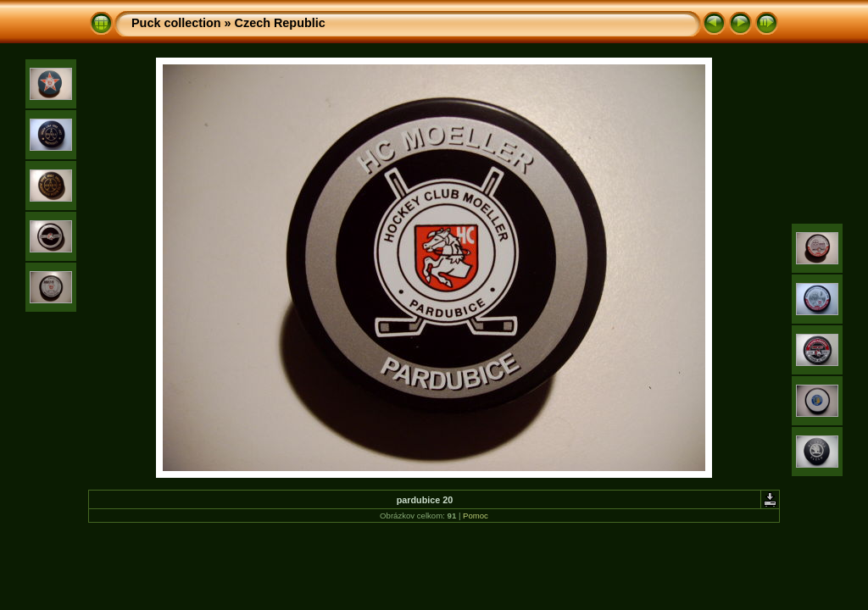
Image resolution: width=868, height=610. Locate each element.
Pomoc (476, 516)
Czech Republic (280, 23)
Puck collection (176, 23)
